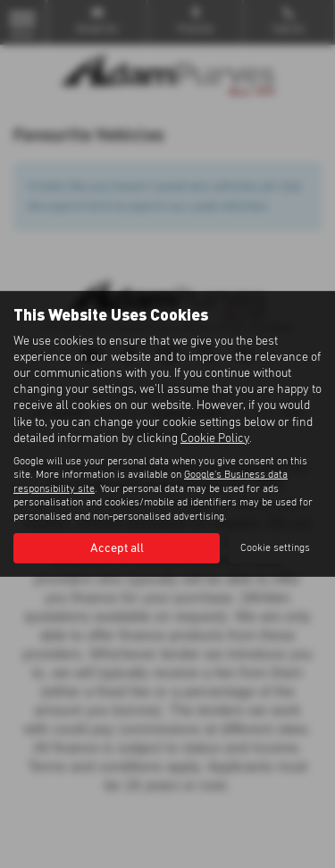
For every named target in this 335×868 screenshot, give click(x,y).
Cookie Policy (215, 438)
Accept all (117, 548)
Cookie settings (275, 548)
